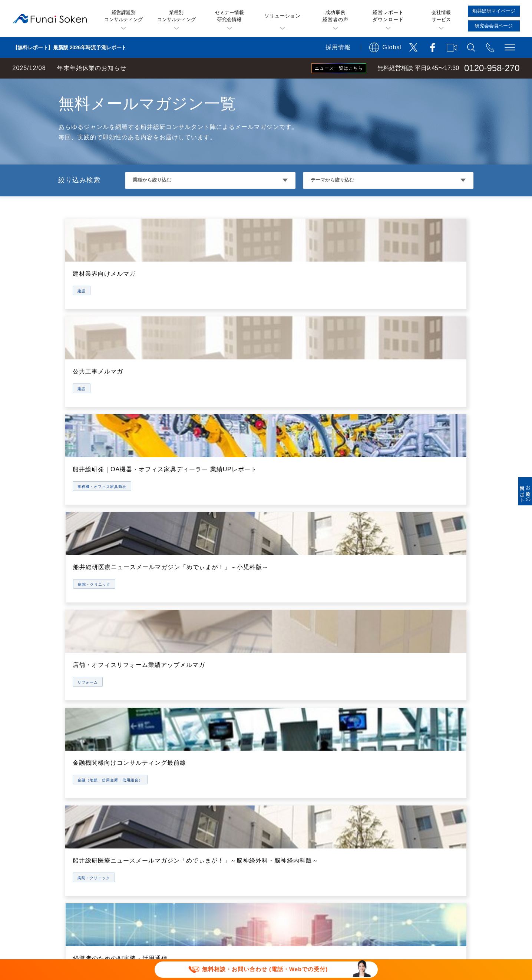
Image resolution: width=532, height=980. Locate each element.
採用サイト (408, 833)
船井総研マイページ (293, 803)
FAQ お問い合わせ (410, 895)
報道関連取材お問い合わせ (175, 906)
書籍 (145, 833)
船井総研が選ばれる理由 (426, 711)
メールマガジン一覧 (166, 787)
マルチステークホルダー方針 (418, 906)
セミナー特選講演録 (166, 772)
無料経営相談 (284, 726)
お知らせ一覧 (411, 803)
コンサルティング (290, 818)
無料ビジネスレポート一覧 (175, 757)
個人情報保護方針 (163, 895)
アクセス (405, 726)
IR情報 (402, 757)
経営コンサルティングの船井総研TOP (55, 86)
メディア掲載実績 (417, 818)
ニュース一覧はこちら (339, 68)
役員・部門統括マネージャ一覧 (434, 772)
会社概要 (405, 742)
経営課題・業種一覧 (166, 711)
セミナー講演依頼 (251, 906)
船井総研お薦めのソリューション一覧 (190, 742)
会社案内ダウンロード (423, 848)
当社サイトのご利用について (178, 883)
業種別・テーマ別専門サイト (178, 818)
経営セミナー (284, 742)
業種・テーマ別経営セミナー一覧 (311, 757)
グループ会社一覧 (417, 787)
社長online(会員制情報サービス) (310, 772)
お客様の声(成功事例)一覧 (174, 726)
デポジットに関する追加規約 (366, 883)
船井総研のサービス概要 (299, 711)
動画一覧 (151, 803)
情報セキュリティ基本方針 (333, 895)
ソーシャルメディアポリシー (242, 895)
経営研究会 (281, 787)
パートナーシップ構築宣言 (327, 906)
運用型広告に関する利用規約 (272, 883)
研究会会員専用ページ (296, 833)
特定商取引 (436, 883)
